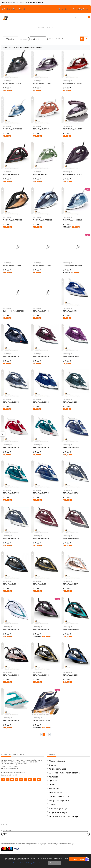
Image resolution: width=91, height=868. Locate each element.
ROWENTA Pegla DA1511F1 (73, 129)
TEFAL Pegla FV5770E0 (41, 493)
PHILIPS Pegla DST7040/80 (12, 220)
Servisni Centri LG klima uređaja (63, 816)
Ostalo (34, 863)
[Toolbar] (76, 18)
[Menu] (81, 18)
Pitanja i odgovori (57, 761)
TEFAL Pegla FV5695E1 (11, 584)
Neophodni (16, 863)
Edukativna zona (56, 793)
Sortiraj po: (24, 39)
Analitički (23, 863)
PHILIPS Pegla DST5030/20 (73, 220)
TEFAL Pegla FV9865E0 (41, 675)
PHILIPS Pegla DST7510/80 (12, 265)
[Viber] (87, 860)
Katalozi (52, 785)
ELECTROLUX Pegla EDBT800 (13, 311)
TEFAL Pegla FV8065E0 (11, 174)
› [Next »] (49, 734)
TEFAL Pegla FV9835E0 (41, 630)
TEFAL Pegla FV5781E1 (41, 174)
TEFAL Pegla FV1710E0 (41, 311)
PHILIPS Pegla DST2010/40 (73, 83)
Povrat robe (54, 777)
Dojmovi (52, 804)
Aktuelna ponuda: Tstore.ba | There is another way (23, 2)
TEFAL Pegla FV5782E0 (41, 129)
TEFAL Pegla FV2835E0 (41, 357)
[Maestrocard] (10, 849)
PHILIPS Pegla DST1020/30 (42, 265)
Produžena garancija (58, 808)
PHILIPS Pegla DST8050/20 (42, 721)
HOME (43, 27)
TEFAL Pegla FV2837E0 (11, 402)
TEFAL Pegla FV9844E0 (71, 630)
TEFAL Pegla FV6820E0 (41, 538)
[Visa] (17, 849)
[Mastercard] (4, 849)
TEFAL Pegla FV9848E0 (71, 675)
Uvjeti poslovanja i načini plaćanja (64, 773)
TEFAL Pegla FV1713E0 (11, 357)
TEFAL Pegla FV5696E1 (41, 584)
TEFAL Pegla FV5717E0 (11, 448)
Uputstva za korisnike (59, 797)
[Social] (3, 780)
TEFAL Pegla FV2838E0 (41, 402)
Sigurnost (53, 781)
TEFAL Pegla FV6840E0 (71, 538)
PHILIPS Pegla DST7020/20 (42, 220)
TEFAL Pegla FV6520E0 (11, 721)
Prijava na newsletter (8, 830)
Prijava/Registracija (81, 9)
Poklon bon (54, 789)
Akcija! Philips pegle (58, 812)
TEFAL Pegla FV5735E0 (71, 448)
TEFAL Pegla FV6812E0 (11, 538)
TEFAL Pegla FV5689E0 (11, 630)
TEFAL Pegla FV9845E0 (11, 675)
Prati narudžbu (8, 9)
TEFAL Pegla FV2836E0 (71, 357)
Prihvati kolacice (78, 859)
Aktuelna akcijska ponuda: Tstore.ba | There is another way (22, 47)
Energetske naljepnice (59, 800)
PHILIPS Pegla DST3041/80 (12, 83)
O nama (52, 765)
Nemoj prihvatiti (54, 863)
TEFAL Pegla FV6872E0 (71, 493)
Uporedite (22, 9)
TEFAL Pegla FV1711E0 (71, 311)
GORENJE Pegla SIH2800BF (73, 265)
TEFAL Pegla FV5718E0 (41, 448)
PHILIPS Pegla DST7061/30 (73, 174)
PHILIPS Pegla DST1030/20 (12, 129)
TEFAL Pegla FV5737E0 (11, 493)
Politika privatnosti (57, 769)
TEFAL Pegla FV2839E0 (71, 402)
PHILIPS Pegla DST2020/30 (42, 83)
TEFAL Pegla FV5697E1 (71, 584)
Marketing (29, 863)
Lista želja (63, 9)
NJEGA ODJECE (7, 81)
